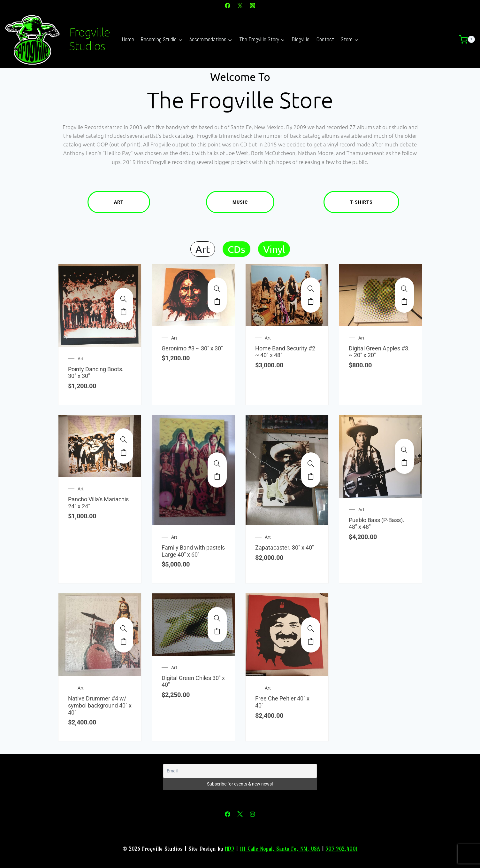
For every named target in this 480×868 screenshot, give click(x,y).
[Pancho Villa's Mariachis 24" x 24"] (124, 440)
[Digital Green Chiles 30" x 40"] (217, 618)
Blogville (301, 39)
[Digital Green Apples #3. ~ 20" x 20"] (404, 289)
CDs (236, 249)
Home (128, 39)
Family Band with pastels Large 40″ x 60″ (193, 551)
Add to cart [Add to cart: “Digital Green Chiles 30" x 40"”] (217, 631)
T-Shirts (375, 202)
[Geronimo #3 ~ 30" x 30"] (217, 289)
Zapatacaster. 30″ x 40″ (285, 547)
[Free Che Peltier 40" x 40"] (311, 629)
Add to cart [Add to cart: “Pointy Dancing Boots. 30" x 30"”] (124, 312)
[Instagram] (253, 5)
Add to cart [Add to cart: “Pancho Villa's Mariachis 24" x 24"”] (124, 452)
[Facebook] (227, 5)
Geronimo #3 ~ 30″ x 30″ (192, 348)
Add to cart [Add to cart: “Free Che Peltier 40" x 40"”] (311, 641)
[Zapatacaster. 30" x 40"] (311, 464)
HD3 (229, 849)
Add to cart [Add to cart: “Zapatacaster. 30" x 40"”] (311, 476)
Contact (325, 39)
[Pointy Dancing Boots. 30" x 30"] (124, 299)
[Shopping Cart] (469, 40)
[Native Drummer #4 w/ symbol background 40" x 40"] (124, 629)
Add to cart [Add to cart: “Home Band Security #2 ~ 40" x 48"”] (311, 301)
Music (253, 202)
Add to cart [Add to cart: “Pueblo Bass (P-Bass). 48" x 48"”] (404, 463)
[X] (240, 5)
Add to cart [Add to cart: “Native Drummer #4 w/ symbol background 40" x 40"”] (124, 641)
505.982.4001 (342, 849)
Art (132, 202)
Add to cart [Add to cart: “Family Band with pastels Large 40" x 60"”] (217, 476)
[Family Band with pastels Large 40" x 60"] (217, 464)
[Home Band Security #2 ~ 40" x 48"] (311, 289)
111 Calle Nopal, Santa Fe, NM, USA (280, 849)
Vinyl (274, 249)
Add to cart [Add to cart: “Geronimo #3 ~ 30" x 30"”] (217, 301)
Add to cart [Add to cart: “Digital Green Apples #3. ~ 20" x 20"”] (404, 301)
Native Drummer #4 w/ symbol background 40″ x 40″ (100, 705)
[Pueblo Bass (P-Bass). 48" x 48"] (404, 450)
